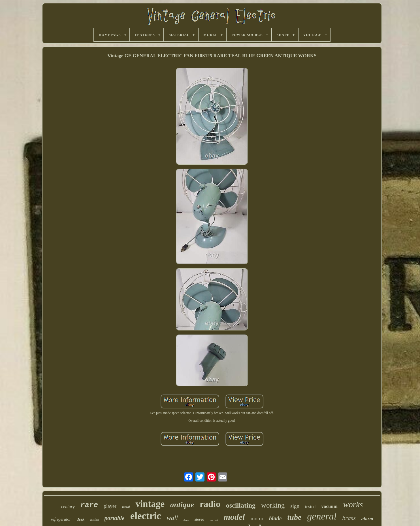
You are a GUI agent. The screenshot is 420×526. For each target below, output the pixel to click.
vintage (150, 504)
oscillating (241, 505)
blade (275, 518)
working (273, 505)
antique (182, 505)
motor (257, 518)
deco (186, 520)
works (353, 504)
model (234, 517)
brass (349, 518)
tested (310, 507)
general (322, 516)
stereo (199, 519)
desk (81, 519)
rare (89, 505)
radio (210, 504)
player (110, 506)
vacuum (329, 506)
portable (115, 518)
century (68, 507)
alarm (367, 519)
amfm (94, 519)
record (214, 520)
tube (295, 517)
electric (146, 516)
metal (126, 507)
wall (172, 518)
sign (295, 506)
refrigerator (61, 519)
